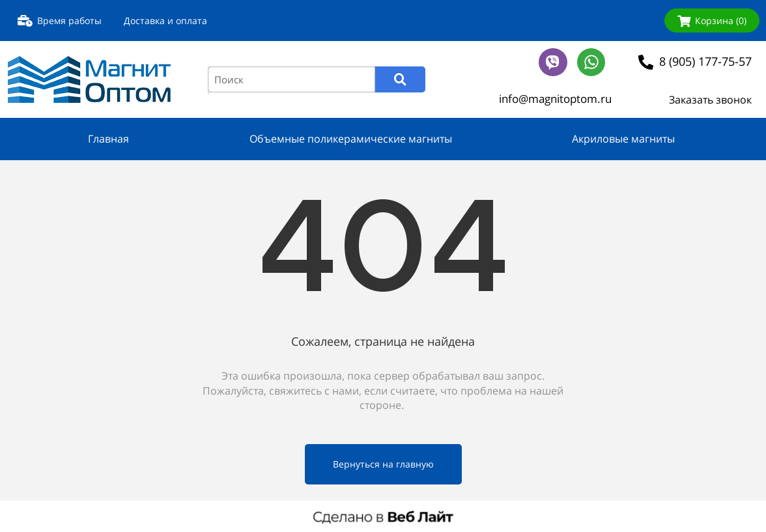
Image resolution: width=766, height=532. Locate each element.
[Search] (400, 79)
